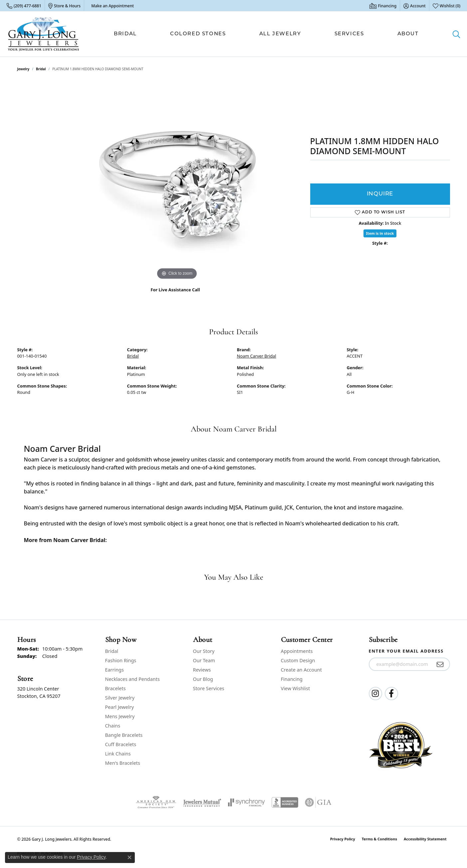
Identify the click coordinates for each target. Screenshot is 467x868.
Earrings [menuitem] (115, 670)
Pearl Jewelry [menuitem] (119, 707)
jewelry (23, 69)
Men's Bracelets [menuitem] (123, 763)
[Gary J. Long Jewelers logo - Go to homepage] (44, 34)
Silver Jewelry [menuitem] (120, 698)
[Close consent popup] (129, 857)
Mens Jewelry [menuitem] (120, 716)
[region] (177, 181)
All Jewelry (280, 34)
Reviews (202, 670)
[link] (24, 6)
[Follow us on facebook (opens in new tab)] (391, 694)
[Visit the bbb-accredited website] (285, 802)
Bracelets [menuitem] (116, 688)
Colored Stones (198, 34)
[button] (415, 6)
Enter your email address (406, 651)
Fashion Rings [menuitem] (121, 660)
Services (349, 34)
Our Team (204, 660)
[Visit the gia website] (318, 802)
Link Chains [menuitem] (118, 754)
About (408, 34)
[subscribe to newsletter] (440, 664)
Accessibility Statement (425, 839)
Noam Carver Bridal (257, 356)
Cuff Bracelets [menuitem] (121, 744)
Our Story (204, 651)
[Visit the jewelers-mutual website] (202, 802)
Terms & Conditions (379, 839)
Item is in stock (380, 233)
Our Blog (203, 679)
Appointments (297, 651)
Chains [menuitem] (113, 726)
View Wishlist (296, 688)
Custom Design (298, 660)
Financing (292, 679)
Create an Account (301, 670)
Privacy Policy (343, 839)
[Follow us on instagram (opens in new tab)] (375, 694)
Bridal (125, 34)
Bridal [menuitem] (112, 651)
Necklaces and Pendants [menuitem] (132, 679)
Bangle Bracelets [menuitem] (124, 735)
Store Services (209, 688)
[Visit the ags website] (156, 802)
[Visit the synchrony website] (246, 802)
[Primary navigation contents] (266, 34)
